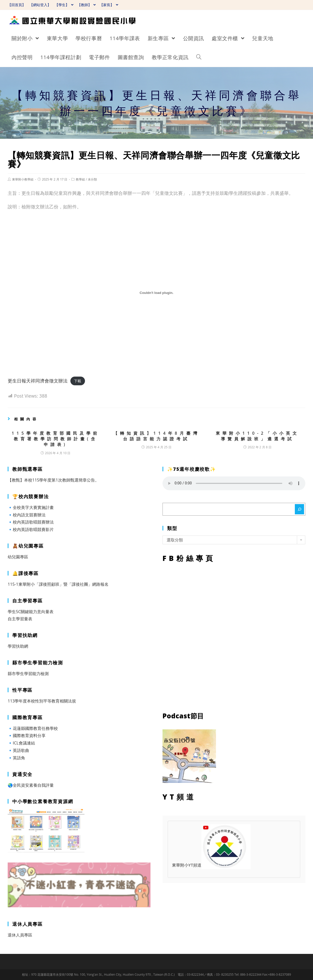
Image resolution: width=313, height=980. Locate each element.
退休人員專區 (20, 935)
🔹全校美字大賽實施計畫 (31, 507)
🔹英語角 (16, 758)
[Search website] (199, 57)
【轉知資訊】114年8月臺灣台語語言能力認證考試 (156, 436)
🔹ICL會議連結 (21, 743)
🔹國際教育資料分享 (27, 736)
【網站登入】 (40, 5)
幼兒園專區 (18, 557)
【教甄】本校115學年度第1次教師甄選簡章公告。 (53, 480)
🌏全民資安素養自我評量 (31, 785)
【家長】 (109, 5)
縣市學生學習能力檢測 (28, 674)
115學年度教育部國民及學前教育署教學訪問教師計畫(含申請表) (55, 439)
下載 (78, 381)
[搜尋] (299, 509)
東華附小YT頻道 (211, 866)
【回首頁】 (17, 5)
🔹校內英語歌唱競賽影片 (31, 529)
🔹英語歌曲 (18, 750)
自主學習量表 (20, 619)
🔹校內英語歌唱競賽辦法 (31, 522)
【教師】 (87, 5)
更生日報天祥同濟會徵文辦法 (38, 381)
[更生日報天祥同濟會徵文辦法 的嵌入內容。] (156, 293)
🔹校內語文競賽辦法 (27, 515)
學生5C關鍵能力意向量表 (31, 612)
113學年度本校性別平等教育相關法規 (42, 701)
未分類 (92, 179)
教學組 (80, 179)
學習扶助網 (18, 646)
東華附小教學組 (23, 179)
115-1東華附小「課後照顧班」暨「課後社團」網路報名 (58, 584)
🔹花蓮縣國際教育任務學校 (33, 728)
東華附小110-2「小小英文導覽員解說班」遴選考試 (257, 436)
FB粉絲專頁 (234, 636)
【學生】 (64, 5)
